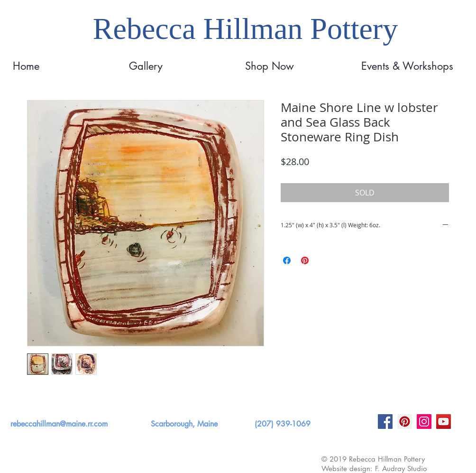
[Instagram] (424, 422)
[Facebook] (385, 422)
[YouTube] (444, 422)
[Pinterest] (405, 422)
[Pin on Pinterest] (305, 260)
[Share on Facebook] (287, 260)
